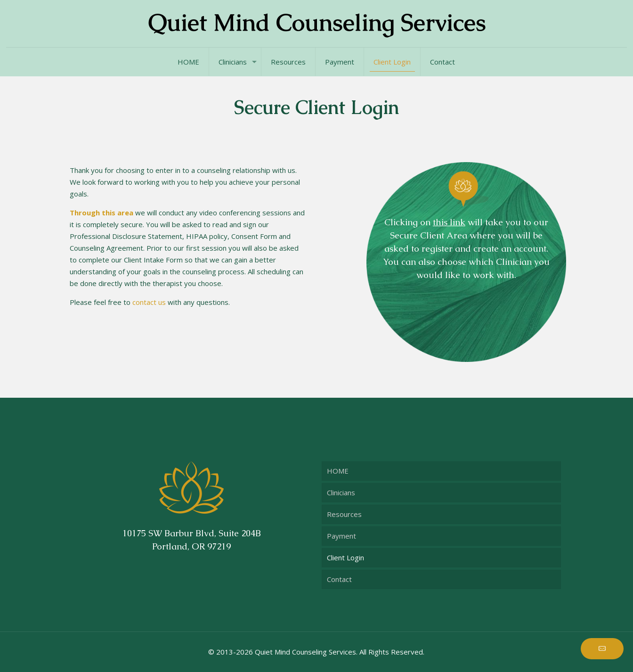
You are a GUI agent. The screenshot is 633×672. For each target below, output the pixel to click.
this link (449, 222)
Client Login (345, 557)
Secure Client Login (316, 107)
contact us (149, 302)
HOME (338, 471)
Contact (339, 579)
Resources (344, 514)
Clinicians (341, 492)
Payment (341, 536)
